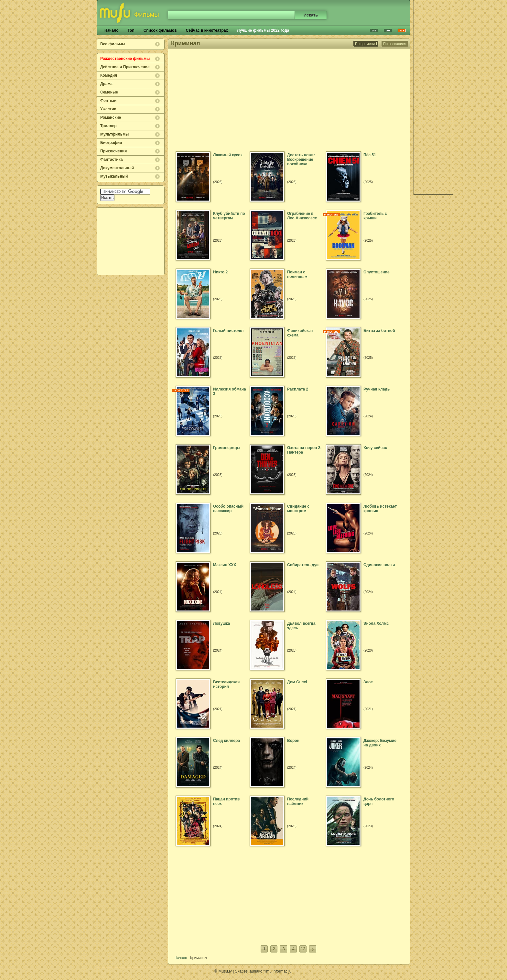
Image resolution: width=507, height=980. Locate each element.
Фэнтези (108, 101)
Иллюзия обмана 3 (230, 391)
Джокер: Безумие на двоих (380, 743)
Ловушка (221, 623)
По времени (366, 44)
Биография (111, 143)
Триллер (108, 126)
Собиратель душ (303, 565)
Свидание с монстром (298, 509)
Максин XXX (225, 565)
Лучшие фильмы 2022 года (263, 30)
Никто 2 (220, 272)
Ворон (293, 741)
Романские (111, 117)
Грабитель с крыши (375, 216)
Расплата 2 (298, 389)
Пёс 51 (370, 155)
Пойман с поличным (297, 274)
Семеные (109, 92)
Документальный (117, 168)
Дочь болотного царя (379, 801)
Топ (131, 30)
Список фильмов (160, 30)
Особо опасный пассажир (228, 509)
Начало (111, 30)
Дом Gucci (297, 682)
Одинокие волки (379, 565)
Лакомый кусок (228, 155)
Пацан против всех (226, 801)
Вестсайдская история (226, 684)
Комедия (109, 75)
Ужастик (108, 109)
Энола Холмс (376, 623)
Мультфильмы (114, 134)
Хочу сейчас (375, 448)
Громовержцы (227, 448)
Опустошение (377, 272)
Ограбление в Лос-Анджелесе (302, 216)
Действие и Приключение (125, 67)
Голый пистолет (229, 331)
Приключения (113, 151)
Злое (368, 682)
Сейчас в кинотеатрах (207, 30)
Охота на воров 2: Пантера (304, 450)
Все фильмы (113, 44)
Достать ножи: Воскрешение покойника (301, 160)
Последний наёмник (298, 801)
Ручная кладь (377, 389)
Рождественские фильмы (125, 59)
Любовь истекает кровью (380, 509)
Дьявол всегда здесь (301, 626)
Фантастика (111, 160)
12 (303, 949)
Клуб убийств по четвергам (229, 216)
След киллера (227, 741)
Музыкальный (114, 176)
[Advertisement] (131, 241)
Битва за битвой (379, 331)
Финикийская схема (300, 333)
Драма (106, 84)
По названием (395, 44)
